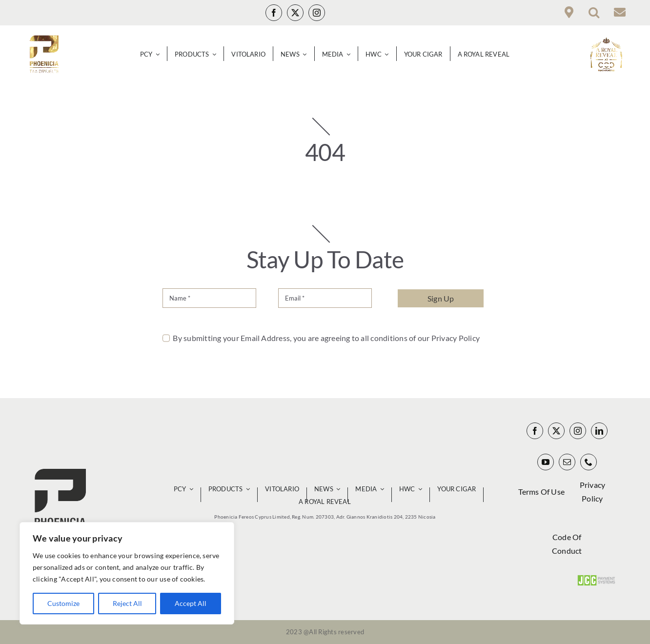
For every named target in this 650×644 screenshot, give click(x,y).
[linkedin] (599, 431)
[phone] (589, 462)
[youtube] (546, 462)
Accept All (191, 603)
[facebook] (274, 13)
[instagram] (317, 13)
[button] (594, 12)
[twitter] (295, 13)
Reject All (127, 603)
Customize (63, 603)
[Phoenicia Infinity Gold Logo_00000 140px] (44, 39)
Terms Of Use (541, 492)
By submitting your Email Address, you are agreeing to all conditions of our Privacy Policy (326, 338)
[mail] (567, 462)
